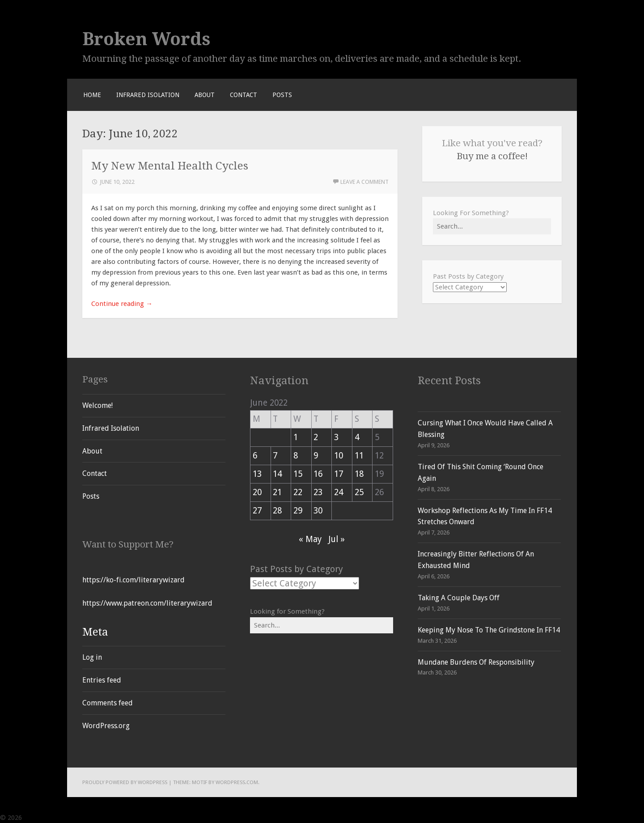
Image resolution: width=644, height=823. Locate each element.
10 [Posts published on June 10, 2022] (339, 456)
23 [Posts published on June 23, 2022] (318, 492)
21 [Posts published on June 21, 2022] (277, 492)
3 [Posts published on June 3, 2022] (336, 437)
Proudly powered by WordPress (125, 782)
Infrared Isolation (148, 95)
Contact (244, 95)
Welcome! (97, 405)
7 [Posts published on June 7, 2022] (275, 456)
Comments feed (108, 703)
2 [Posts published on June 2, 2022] (316, 437)
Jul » (337, 539)
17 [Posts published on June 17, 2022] (339, 474)
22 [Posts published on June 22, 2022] (298, 492)
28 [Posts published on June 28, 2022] (277, 511)
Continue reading (122, 304)
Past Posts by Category (468, 276)
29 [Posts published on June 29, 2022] (298, 511)
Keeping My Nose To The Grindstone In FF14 (489, 630)
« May (310, 539)
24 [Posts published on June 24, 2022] (339, 492)
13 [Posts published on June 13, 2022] (257, 474)
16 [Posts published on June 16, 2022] (318, 474)
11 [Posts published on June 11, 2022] (359, 456)
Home (92, 95)
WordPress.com (237, 782)
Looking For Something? (471, 213)
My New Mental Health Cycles (170, 166)
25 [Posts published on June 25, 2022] (359, 492)
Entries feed (102, 680)
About (205, 95)
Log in (92, 657)
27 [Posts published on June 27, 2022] (257, 511)
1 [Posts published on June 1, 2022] (296, 437)
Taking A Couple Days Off (459, 598)
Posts (282, 95)
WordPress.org (106, 726)
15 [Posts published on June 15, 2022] (298, 474)
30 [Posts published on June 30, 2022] (318, 511)
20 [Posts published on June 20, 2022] (257, 492)
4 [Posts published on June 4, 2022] (357, 437)
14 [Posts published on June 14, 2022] (277, 474)
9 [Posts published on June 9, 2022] (316, 456)
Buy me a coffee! (492, 156)
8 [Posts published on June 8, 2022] (296, 456)
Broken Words (146, 39)
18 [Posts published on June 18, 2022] (359, 474)
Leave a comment (364, 182)
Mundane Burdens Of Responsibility (476, 662)
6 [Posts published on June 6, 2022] (255, 456)
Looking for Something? (287, 611)
